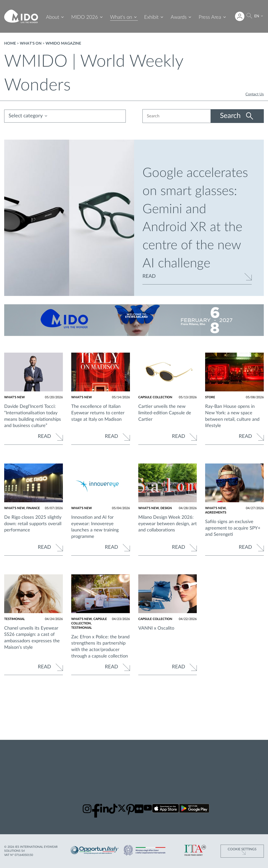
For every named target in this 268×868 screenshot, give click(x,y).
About (53, 17)
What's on (121, 17)
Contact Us (255, 94)
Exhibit (152, 17)
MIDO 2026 (85, 17)
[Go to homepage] (21, 16)
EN (257, 16)
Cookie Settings (242, 849)
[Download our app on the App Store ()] (166, 809)
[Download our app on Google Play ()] (194, 809)
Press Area (210, 17)
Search (231, 116)
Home (10, 44)
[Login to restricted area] (240, 16)
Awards (179, 17)
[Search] (250, 16)
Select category (26, 116)
